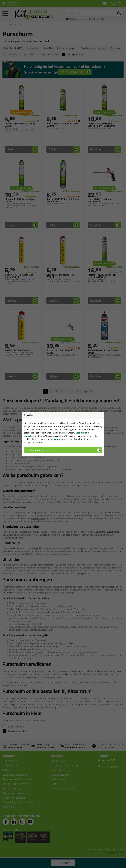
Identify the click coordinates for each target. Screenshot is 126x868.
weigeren (55, 439)
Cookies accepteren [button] (38, 450)
